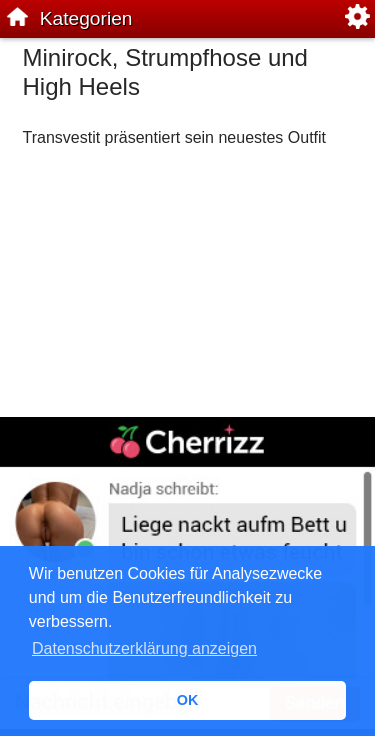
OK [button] (188, 700)
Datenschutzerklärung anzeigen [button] (144, 648)
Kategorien (86, 18)
